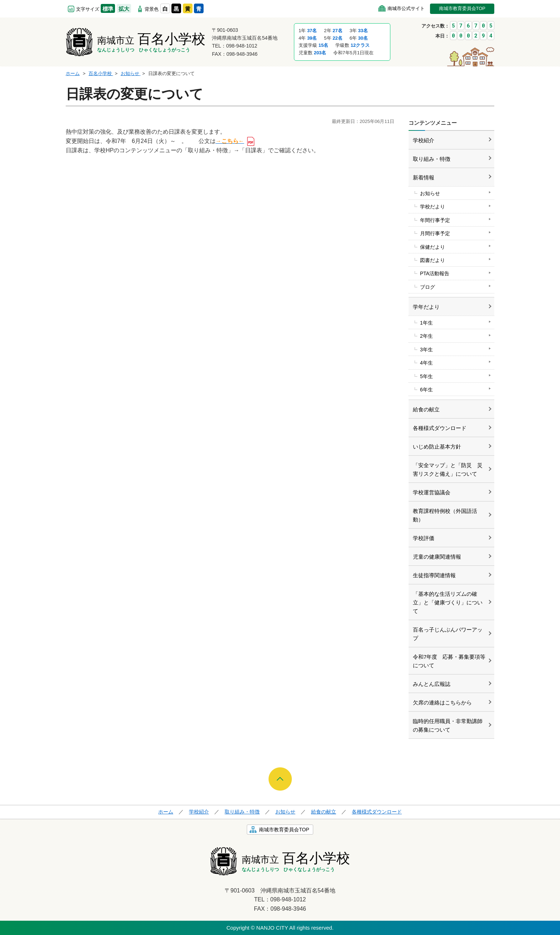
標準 (108, 9)
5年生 (426, 376)
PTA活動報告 (435, 273)
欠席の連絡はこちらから (442, 703)
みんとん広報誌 (432, 684)
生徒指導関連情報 (434, 575)
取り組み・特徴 (432, 159)
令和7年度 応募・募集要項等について (449, 661)
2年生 (426, 336)
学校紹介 (424, 140)
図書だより (432, 260)
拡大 (124, 9)
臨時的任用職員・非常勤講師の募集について (448, 725)
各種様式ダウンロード (440, 428)
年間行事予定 (435, 220)
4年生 (426, 363)
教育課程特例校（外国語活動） (445, 515)
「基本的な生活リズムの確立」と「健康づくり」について (448, 602)
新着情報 (424, 177)
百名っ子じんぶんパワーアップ (448, 634)
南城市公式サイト (406, 8)
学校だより (432, 207)
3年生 (426, 350)
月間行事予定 (435, 233)
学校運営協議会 (432, 492)
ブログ (427, 287)
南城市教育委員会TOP (462, 8)
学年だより (426, 307)
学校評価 (424, 538)
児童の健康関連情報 (437, 557)
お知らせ (430, 193)
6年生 (426, 390)
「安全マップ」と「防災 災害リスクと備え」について (448, 469)
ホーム (166, 812)
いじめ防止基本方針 (437, 447)
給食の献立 (426, 409)
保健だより (432, 247)
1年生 (426, 323)
